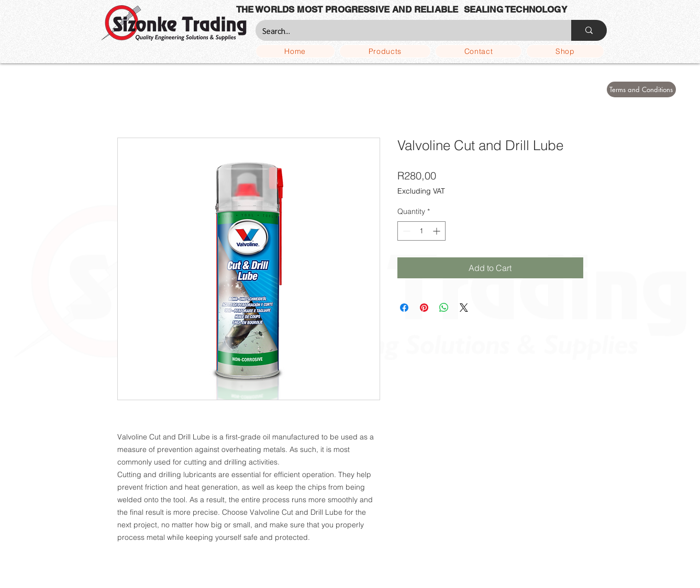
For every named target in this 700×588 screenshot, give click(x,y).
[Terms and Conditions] (641, 89)
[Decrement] (405, 231)
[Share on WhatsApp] (444, 308)
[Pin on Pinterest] (424, 308)
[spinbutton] (421, 231)
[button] (385, 51)
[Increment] (437, 231)
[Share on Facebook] (404, 308)
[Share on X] (464, 308)
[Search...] (406, 30)
